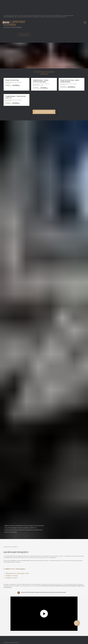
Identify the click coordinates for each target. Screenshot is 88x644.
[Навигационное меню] (85, 23)
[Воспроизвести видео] (44, 614)
